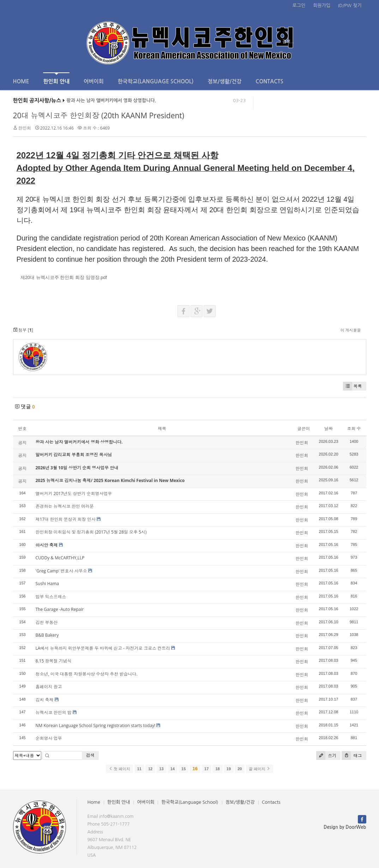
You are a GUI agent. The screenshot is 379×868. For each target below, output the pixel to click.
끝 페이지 (260, 769)
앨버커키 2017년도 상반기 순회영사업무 (74, 494)
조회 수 (354, 429)
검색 (90, 755)
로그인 (299, 5)
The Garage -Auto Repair (60, 609)
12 (150, 769)
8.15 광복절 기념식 (54, 661)
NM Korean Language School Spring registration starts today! (96, 726)
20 (240, 769)
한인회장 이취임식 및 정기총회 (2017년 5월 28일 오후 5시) (91, 532)
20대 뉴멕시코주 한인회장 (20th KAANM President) (99, 115)
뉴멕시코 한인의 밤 (54, 712)
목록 (353, 386)
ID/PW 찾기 (350, 5)
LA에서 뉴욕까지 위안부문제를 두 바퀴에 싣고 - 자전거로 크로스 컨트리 (103, 648)
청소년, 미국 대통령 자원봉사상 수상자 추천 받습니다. (87, 674)
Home (21, 81)
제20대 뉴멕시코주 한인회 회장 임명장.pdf (64, 277)
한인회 (25, 128)
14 (173, 769)
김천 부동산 (47, 622)
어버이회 (94, 81)
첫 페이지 (119, 769)
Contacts (269, 81)
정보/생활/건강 (224, 81)
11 (139, 769)
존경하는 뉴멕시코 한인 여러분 (65, 506)
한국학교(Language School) (156, 81)
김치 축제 (45, 700)
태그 (352, 756)
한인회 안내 (56, 78)
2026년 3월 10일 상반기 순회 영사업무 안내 (77, 468)
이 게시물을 (351, 330)
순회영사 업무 (49, 738)
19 (229, 769)
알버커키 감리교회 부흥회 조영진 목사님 (74, 455)
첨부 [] (23, 330)
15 (184, 769)
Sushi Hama (47, 584)
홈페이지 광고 (49, 687)
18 (217, 769)
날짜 (329, 429)
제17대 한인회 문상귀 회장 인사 (66, 519)
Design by (345, 827)
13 (161, 769)
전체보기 (33, 42)
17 (206, 769)
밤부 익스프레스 (51, 597)
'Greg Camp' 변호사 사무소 (61, 571)
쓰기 (326, 756)
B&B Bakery (47, 635)
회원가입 (322, 5)
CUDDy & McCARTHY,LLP (60, 558)
